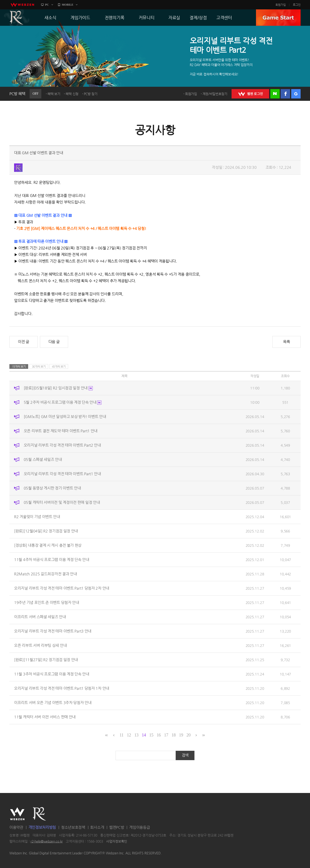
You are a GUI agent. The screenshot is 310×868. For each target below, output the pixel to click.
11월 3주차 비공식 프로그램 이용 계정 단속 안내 (52, 674)
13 (136, 735)
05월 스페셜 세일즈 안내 (43, 459)
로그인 (297, 5)
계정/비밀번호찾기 (215, 94)
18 (174, 735)
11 (122, 735)
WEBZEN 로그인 (250, 94)
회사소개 (97, 827)
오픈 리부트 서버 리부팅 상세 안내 (40, 645)
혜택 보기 (54, 94)
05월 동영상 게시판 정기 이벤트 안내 (52, 488)
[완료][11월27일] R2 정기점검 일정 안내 (46, 660)
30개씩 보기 (39, 366)
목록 (286, 342)
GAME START (278, 18)
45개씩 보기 (59, 366)
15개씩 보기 (19, 366)
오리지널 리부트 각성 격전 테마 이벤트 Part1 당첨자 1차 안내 (62, 688)
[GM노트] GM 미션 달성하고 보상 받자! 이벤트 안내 (65, 417)
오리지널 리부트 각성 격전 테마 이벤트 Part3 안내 (53, 631)
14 (144, 735)
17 (166, 735)
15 (151, 735)
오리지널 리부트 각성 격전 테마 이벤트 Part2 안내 (62, 445)
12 (129, 735)
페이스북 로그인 (285, 94)
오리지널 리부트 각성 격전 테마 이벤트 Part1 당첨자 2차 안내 (62, 588)
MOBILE (68, 5)
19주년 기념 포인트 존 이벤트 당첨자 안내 (47, 602)
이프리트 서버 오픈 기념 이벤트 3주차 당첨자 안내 (53, 703)
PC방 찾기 (91, 94)
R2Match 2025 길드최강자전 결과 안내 (46, 574)
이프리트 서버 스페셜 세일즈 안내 (40, 617)
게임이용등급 (139, 827)
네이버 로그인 (275, 94)
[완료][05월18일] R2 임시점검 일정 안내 (58, 388)
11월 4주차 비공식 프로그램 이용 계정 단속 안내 (52, 560)
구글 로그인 (296, 94)
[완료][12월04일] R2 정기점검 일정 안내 (46, 531)
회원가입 (281, 5)
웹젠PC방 (117, 827)
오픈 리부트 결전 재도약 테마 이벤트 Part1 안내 (61, 431)
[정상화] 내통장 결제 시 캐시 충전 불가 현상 (48, 545)
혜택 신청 (72, 94)
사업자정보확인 (117, 841)
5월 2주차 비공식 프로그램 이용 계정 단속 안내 (63, 402)
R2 (17, 18)
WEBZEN (17, 814)
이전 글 (23, 342)
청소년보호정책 (73, 827)
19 (181, 735)
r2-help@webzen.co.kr (47, 841)
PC (47, 5)
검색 (185, 755)
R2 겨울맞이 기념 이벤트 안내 (37, 517)
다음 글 (54, 342)
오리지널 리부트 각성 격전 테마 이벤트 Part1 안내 (62, 474)
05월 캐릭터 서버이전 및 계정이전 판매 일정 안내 (62, 502)
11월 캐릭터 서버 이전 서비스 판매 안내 (45, 717)
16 (159, 735)
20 (188, 735)
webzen (22, 5)
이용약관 (16, 827)
